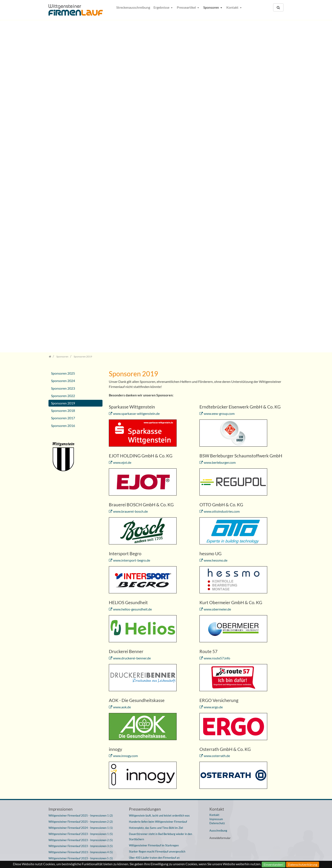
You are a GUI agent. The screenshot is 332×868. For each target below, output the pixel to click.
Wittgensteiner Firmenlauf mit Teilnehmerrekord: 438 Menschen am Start (162, 759)
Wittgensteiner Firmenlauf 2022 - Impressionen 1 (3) (81, 643)
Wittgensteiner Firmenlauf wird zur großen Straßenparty (163, 649)
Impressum (216, 598)
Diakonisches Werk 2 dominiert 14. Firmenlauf (157, 685)
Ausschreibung (218, 609)
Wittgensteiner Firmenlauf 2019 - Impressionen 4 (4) (81, 680)
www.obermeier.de (217, 388)
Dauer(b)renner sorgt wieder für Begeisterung (157, 655)
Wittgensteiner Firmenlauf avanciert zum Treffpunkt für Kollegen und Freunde (163, 712)
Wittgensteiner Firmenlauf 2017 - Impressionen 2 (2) (81, 723)
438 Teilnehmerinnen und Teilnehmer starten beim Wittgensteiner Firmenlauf (160, 771)
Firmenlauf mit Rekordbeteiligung (149, 750)
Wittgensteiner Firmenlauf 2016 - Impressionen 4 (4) (81, 747)
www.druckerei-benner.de (132, 437)
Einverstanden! (274, 865)
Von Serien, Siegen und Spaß (146, 698)
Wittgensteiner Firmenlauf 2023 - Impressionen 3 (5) (81, 625)
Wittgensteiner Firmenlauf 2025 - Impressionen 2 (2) (81, 601)
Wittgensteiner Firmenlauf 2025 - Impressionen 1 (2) (81, 594)
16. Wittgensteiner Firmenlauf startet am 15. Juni (159, 661)
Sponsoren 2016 (63, 204)
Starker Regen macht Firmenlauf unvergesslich (157, 630)
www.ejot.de (122, 241)
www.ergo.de (213, 486)
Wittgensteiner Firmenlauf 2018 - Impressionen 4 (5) (81, 704)
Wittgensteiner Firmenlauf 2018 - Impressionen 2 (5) (81, 692)
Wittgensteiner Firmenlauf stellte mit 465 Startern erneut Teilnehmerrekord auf (164, 742)
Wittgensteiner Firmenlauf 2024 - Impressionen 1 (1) (81, 607)
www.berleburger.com (220, 241)
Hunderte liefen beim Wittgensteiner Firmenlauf (158, 601)
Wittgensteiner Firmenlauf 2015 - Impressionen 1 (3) (81, 753)
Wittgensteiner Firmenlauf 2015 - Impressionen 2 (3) (81, 759)
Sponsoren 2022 (63, 175)
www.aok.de (122, 486)
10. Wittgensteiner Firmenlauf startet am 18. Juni (159, 779)
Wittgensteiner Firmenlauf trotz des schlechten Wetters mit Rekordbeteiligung (165, 811)
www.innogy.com (125, 535)
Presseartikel (187, 7)
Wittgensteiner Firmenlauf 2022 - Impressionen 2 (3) (81, 649)
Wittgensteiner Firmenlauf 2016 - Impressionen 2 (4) (81, 735)
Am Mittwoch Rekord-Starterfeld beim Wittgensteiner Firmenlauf (162, 834)
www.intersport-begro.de (132, 339)
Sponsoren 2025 (63, 152)
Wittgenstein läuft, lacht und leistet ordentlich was (159, 594)
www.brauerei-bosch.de (130, 290)
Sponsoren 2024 (63, 160)
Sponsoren (211, 7)
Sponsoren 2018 (63, 189)
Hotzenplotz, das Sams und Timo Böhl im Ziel (156, 607)
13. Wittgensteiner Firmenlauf (147, 691)
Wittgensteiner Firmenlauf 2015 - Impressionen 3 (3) (81, 765)
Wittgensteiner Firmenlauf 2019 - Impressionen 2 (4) (81, 668)
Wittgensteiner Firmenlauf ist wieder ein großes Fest (161, 673)
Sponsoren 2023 (63, 167)
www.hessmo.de (216, 339)
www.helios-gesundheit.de (132, 388)
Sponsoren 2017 (63, 197)
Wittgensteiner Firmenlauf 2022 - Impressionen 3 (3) (81, 655)
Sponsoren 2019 (63, 182)
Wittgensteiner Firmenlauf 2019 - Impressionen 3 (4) (81, 674)
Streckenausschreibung (133, 7)
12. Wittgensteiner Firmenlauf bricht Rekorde (156, 703)
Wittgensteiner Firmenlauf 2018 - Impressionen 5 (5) (81, 710)
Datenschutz (217, 602)
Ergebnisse (162, 7)
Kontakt (233, 7)
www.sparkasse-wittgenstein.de (136, 192)
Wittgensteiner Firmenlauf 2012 (149, 849)
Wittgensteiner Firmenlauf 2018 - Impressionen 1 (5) (81, 686)
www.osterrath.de (217, 535)
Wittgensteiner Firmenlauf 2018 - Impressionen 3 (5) (81, 698)
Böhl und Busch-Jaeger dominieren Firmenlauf (157, 721)
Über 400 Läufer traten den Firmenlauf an (154, 637)
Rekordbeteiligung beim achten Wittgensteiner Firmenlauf (164, 843)
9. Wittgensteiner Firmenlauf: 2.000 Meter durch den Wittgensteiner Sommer (161, 788)
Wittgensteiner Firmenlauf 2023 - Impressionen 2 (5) (81, 619)
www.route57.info (217, 437)
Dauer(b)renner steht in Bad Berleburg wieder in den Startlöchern (160, 616)
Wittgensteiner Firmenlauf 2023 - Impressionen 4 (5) (81, 631)
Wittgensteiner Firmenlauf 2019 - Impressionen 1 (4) (81, 662)
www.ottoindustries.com (222, 290)
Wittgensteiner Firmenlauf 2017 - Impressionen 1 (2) (81, 716)
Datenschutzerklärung (303, 865)
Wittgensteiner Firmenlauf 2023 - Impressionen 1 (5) (81, 613)
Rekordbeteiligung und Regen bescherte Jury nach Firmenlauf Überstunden (166, 800)
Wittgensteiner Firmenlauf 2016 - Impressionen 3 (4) (81, 741)
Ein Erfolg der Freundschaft (145, 679)
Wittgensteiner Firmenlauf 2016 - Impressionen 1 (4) (81, 729)
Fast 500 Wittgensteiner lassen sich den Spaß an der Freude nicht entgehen (165, 730)
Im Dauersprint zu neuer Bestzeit (149, 667)
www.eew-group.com (219, 192)
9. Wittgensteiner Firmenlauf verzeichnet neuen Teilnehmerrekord (158, 823)
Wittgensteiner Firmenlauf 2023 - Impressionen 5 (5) (81, 637)
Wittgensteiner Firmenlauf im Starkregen (154, 624)
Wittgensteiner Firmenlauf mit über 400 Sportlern (159, 643)
